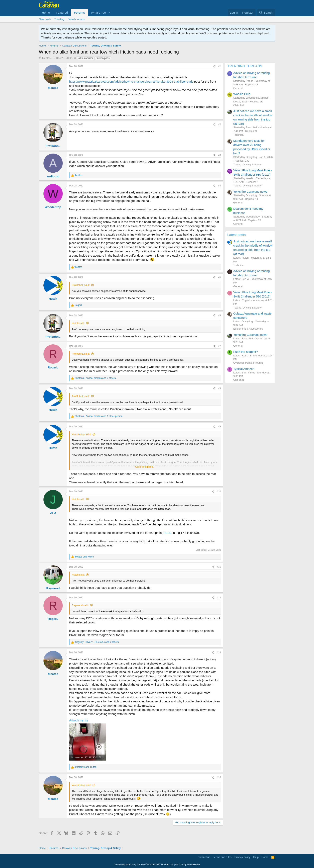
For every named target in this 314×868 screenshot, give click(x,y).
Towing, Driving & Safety (247, 164)
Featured (62, 13)
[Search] (266, 13)
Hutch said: (78, 323)
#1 (220, 66)
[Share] (214, 66)
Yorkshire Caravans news (250, 192)
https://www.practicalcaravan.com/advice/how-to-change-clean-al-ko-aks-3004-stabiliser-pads (131, 81)
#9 (220, 427)
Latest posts (237, 235)
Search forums (76, 19)
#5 (220, 277)
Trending (59, 19)
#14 (219, 777)
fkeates (46, 58)
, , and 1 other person (99, 416)
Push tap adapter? (246, 352)
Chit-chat (239, 105)
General (238, 88)
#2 (220, 124)
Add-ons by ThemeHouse (188, 864)
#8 (220, 388)
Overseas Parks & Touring (248, 363)
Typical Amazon (244, 369)
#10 (219, 492)
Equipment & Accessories (248, 329)
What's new (99, 13)
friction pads (103, 58)
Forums (79, 13)
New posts (45, 19)
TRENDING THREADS (245, 66)
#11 (219, 567)
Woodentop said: (81, 434)
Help (256, 857)
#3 (220, 155)
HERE (168, 533)
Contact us (204, 857)
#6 (220, 316)
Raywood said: (80, 605)
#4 (220, 186)
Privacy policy (242, 857)
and (84, 557)
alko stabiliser (86, 58)
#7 (220, 346)
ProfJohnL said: (81, 285)
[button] (110, 13)
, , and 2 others (95, 378)
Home (46, 13)
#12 (219, 598)
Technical (239, 135)
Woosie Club (242, 94)
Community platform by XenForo (144, 864)
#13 (219, 653)
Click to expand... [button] (145, 467)
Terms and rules (222, 857)
